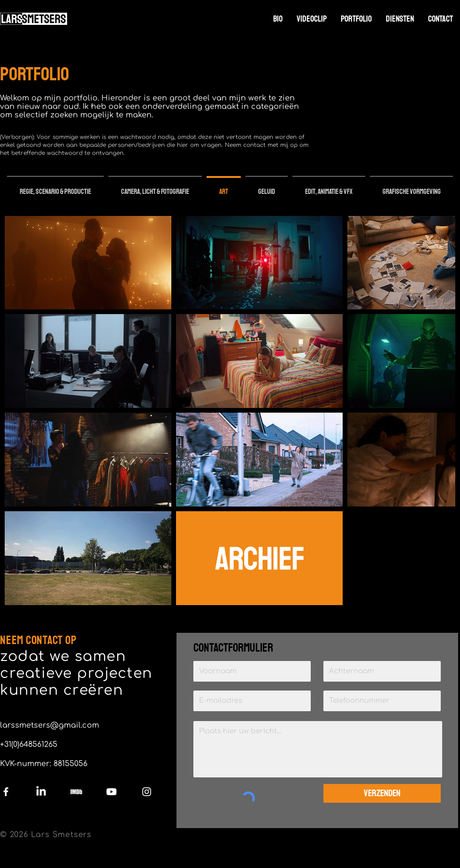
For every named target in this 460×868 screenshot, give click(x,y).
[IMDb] (76, 792)
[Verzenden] (382, 793)
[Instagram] (147, 792)
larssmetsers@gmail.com (50, 725)
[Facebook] (6, 792)
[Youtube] (111, 792)
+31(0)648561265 (29, 745)
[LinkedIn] (41, 792)
